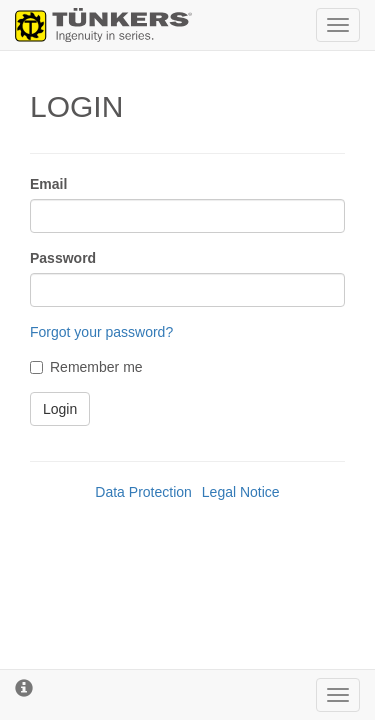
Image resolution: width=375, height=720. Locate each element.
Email (48, 184)
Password (63, 258)
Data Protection (143, 492)
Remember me (86, 367)
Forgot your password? (101, 332)
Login (60, 409)
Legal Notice (241, 492)
